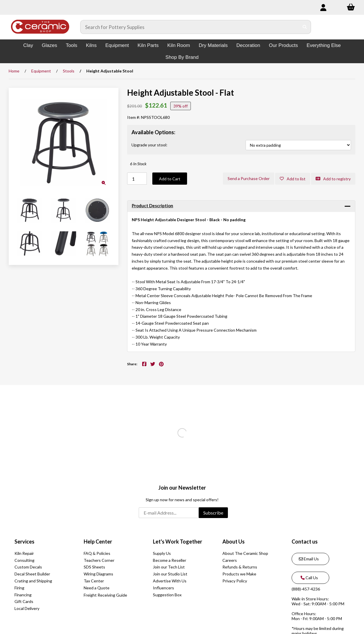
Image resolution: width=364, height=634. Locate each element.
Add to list (293, 179)
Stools (69, 71)
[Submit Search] (305, 27)
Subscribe (213, 513)
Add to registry (333, 179)
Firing (19, 588)
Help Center (98, 542)
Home (14, 71)
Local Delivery (27, 608)
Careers (230, 560)
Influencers (163, 588)
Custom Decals (28, 567)
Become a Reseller (170, 560)
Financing (23, 595)
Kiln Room (179, 45)
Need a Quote (97, 588)
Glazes (49, 45)
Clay (28, 45)
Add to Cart (170, 179)
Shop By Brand (182, 57)
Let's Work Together (178, 542)
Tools (72, 45)
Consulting (24, 560)
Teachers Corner (99, 560)
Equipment (117, 45)
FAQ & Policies (97, 553)
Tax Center (94, 581)
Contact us (305, 542)
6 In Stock (138, 164)
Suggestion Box (167, 595)
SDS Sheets (94, 567)
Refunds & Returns (240, 567)
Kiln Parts (148, 45)
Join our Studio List (170, 574)
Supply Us (162, 553)
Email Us (309, 559)
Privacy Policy (235, 581)
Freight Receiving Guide (105, 595)
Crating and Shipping (33, 581)
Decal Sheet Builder (32, 574)
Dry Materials (213, 45)
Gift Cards (24, 601)
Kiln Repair (24, 553)
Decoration (248, 45)
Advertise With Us (170, 581)
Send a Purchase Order (249, 178)
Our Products (283, 45)
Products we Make (239, 574)
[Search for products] (190, 27)
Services (24, 542)
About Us (234, 542)
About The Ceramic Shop (245, 553)
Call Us (308, 578)
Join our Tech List (169, 567)
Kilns (91, 45)
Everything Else (324, 45)
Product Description (152, 206)
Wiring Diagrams (98, 574)
